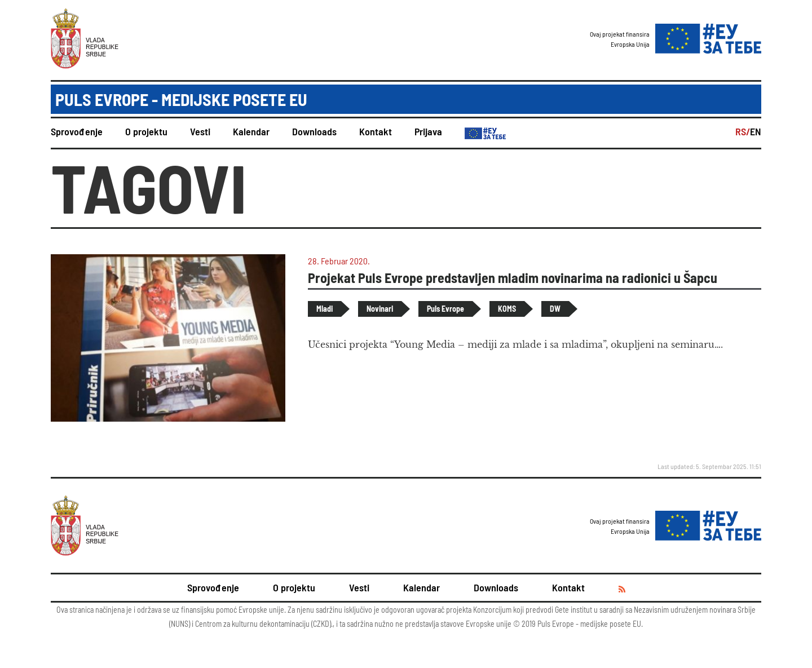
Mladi (325, 309)
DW (555, 309)
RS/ (743, 131)
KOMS (507, 309)
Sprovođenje (77, 131)
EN (756, 131)
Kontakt (376, 131)
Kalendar (251, 131)
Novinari (380, 309)
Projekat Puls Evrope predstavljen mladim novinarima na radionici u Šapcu (513, 278)
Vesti (200, 131)
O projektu (146, 131)
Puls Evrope (445, 309)
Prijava (428, 131)
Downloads (314, 131)
